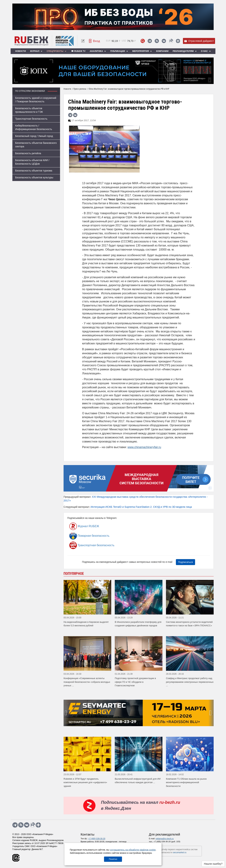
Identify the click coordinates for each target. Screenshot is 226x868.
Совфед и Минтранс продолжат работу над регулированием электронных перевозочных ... (190, 682)
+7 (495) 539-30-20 (97, 839)
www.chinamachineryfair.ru (144, 447)
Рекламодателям (185, 51)
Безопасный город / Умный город (34, 136)
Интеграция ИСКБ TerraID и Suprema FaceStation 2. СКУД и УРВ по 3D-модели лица (141, 507)
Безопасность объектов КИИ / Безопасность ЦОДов (32, 162)
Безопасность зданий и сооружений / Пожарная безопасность (36, 100)
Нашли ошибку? (213, 864)
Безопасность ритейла (28, 153)
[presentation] (66, 713)
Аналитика (98, 51)
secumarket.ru (180, 852)
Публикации (119, 51)
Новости (20, 51)
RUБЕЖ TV (78, 51)
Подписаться (186, 562)
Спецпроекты (56, 51)
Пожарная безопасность (89, 536)
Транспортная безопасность (31, 119)
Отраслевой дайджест (199, 41)
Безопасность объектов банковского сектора (36, 145)
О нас (206, 51)
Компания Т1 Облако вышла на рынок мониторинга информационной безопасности (186, 782)
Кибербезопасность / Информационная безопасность (34, 127)
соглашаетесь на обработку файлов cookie (133, 850)
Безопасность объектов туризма (34, 171)
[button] (137, 724)
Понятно (113, 859)
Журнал (36, 51)
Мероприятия (142, 51)
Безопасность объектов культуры (34, 177)
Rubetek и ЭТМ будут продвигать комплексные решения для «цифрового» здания (85, 782)
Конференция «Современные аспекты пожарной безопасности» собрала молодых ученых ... (87, 682)
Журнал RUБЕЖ (84, 526)
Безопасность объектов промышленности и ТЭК (29, 110)
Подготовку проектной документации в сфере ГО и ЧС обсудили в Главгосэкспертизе (135, 682)
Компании (162, 51)
